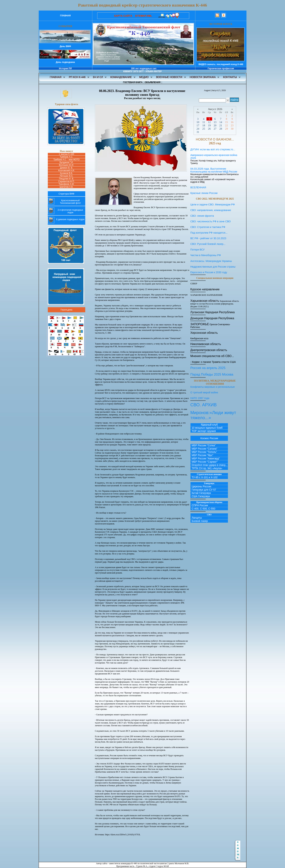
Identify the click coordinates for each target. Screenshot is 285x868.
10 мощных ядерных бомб (207, 428)
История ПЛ (65, 69)
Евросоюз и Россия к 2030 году (209, 272)
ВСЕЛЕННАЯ (198, 187)
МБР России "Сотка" (204, 445)
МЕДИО (144, 77)
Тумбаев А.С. (67, 157)
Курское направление (205, 289)
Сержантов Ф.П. (67, 181)
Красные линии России (204, 193)
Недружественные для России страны (213, 267)
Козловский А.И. (66, 171)
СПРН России (200, 505)
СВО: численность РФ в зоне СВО (210, 221)
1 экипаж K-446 (66, 154)
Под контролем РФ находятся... (209, 233)
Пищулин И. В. (66, 179)
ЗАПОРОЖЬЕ (200, 324)
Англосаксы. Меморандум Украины (211, 261)
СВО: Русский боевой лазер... (208, 244)
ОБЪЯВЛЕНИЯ (153, 82)
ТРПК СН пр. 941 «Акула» (207, 468)
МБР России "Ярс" (202, 455)
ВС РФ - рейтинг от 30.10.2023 (208, 238)
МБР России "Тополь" (204, 452)
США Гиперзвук (201, 496)
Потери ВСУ (197, 250)
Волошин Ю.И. (67, 165)
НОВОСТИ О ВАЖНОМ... (215, 139)
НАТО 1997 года (200, 398)
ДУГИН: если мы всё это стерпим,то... (213, 149)
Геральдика (66, 310)
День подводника (65, 62)
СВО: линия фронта (202, 216)
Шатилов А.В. (67, 187)
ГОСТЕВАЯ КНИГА (133, 82)
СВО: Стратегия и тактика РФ (208, 227)
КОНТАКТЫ (230, 77)
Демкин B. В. (66, 168)
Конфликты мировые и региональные (212, 387)
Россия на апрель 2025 (208, 368)
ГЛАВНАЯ (65, 16)
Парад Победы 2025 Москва (212, 374)
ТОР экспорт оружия (204, 431)
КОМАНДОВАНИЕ (121, 77)
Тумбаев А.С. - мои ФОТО (67, 160)
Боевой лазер (200, 521)
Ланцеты (197, 518)
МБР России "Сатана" (204, 449)
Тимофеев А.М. (67, 184)
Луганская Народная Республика (212, 312)
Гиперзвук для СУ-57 (204, 490)
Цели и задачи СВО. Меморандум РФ (212, 205)
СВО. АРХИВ (203, 405)
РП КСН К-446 (77, 77)
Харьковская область (205, 301)
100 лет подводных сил (144, 69)
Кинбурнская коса (199, 338)
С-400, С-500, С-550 (203, 509)
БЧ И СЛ (98, 77)
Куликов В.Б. (66, 173)
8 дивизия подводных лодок (70, 219)
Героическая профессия (221, 69)
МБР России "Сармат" (205, 462)
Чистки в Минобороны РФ (215, 257)
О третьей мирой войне (204, 392)
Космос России (209, 438)
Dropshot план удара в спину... (209, 465)
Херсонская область (204, 333)
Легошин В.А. (66, 176)
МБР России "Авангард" (206, 458)
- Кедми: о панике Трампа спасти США (213, 362)
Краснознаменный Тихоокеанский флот (70, 202)
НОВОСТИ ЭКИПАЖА (203, 77)
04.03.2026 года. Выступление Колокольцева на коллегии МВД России (214, 170)
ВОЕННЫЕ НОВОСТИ (169, 77)
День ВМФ (65, 46)
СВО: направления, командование (211, 210)
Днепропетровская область (209, 350)
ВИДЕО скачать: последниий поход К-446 (221, 64)
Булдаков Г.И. (66, 162)
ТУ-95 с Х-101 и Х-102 (205, 477)
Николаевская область (206, 344)
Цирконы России (201, 486)
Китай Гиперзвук (201, 493)
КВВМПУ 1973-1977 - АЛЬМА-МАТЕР (142, 71)
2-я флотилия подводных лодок (70, 211)
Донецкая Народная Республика (212, 318)
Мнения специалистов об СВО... (212, 356)
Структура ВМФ (66, 194)
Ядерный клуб (209, 425)
